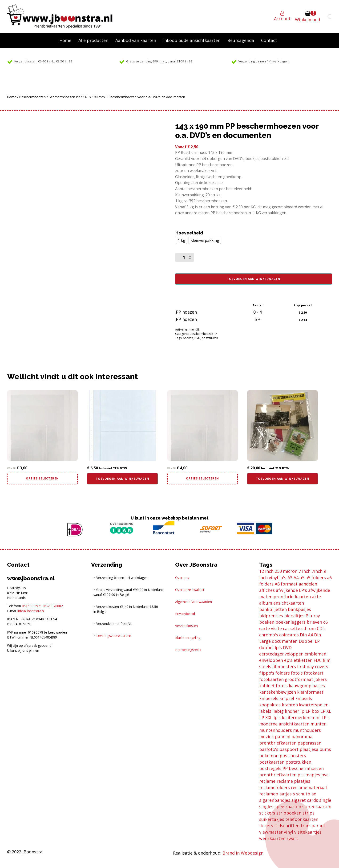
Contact (269, 40)
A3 (290, 577)
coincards (289, 635)
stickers (267, 813)
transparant (313, 826)
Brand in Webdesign (243, 853)
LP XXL (266, 717)
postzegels (270, 768)
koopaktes (270, 705)
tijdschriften (287, 826)
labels (265, 711)
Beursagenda (241, 40)
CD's (321, 628)
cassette (292, 628)
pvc (325, 775)
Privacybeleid (185, 614)
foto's (297, 673)
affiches (267, 590)
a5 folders (316, 577)
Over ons (182, 578)
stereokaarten (317, 807)
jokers (321, 679)
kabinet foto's (273, 686)
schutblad (306, 794)
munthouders (307, 730)
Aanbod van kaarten (136, 40)
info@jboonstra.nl (31, 611)
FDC (318, 660)
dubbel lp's (270, 647)
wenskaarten (272, 838)
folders (283, 673)
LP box (312, 711)
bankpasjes (299, 609)
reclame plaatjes (293, 781)
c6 (325, 622)
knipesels (269, 698)
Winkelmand (308, 20)
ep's (288, 660)
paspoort (289, 749)
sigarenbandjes (275, 800)
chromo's (269, 635)
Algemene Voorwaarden (194, 602)
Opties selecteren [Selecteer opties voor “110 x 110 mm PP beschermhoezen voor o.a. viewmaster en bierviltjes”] (42, 478)
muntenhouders (276, 730)
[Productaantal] (185, 258)
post (284, 756)
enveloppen (271, 660)
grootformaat (299, 679)
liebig (278, 711)
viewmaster (271, 832)
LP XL (326, 711)
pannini (283, 737)
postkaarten (272, 762)
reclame (267, 781)
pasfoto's (269, 749)
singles (266, 807)
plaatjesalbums (315, 749)
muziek (266, 737)
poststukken (210, 338)
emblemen (315, 654)
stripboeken (289, 813)
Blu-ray (313, 616)
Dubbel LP (309, 641)
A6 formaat (286, 584)
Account (282, 19)
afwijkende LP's (291, 590)
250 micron (286, 571)
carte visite (270, 628)
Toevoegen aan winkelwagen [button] (123, 479)
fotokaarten (271, 679)
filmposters (284, 667)
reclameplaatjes (275, 794)
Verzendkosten (186, 626)
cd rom (309, 628)
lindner (292, 711)
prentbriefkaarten (278, 775)
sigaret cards (305, 800)
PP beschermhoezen (303, 768)
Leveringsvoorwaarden (114, 636)
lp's (277, 717)
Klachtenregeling (188, 638)
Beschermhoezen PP (64, 97)
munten (319, 724)
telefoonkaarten (302, 819)
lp (302, 711)
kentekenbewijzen (278, 692)
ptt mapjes (309, 775)
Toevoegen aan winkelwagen (254, 279)
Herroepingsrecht (188, 650)
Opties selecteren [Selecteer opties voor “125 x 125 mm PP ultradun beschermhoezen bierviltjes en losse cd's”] (202, 478)
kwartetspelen (314, 705)
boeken (188, 338)
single (325, 800)
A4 (296, 577)
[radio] (182, 240)
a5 (302, 577)
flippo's (267, 673)
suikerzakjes (272, 819)
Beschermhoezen (32, 97)
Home (65, 40)
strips (309, 813)
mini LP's (321, 717)
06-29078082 (53, 606)
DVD (197, 338)
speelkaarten (288, 807)
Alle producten (93, 40)
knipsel (287, 698)
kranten (290, 705)
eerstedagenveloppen (281, 654)
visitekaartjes (308, 832)
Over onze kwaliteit (190, 590)
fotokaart (314, 673)
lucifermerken (296, 717)
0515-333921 (32, 606)
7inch (317, 571)
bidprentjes (271, 616)
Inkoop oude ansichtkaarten (192, 40)
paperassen (309, 743)
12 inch (266, 571)
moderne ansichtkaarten (284, 724)
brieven (314, 622)
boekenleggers (291, 622)
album (266, 603)
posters (298, 756)
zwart (292, 838)
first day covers (313, 667)
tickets (266, 826)
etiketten (303, 660)
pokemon (269, 756)
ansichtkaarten (289, 603)
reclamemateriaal (309, 787)
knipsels (304, 698)
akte (316, 597)
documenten (285, 641)
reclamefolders (274, 787)
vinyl (289, 832)
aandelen (308, 584)
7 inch (305, 571)
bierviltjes (294, 616)
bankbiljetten (273, 609)
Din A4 (306, 635)
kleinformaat (310, 692)
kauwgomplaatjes (307, 686)
